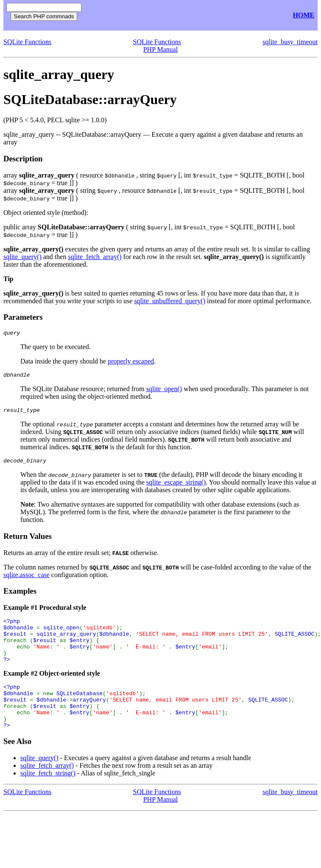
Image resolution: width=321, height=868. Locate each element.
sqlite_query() (22, 257)
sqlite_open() (164, 391)
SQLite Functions (27, 42)
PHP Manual (161, 49)
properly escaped (131, 362)
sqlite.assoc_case (27, 580)
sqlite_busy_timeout (290, 42)
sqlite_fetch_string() (48, 796)
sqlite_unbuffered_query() (170, 301)
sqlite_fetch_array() (95, 257)
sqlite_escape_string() (176, 487)
